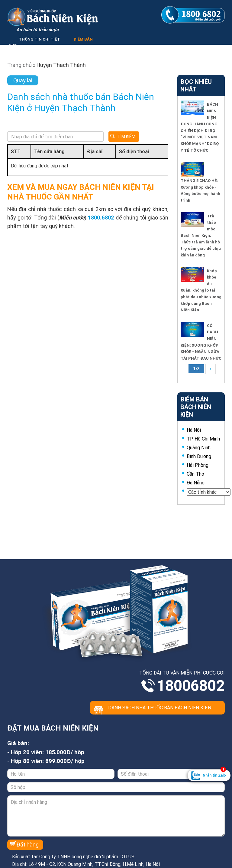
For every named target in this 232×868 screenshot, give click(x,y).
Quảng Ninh (199, 447)
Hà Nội (194, 430)
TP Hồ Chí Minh (203, 439)
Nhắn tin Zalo (214, 774)
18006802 (191, 686)
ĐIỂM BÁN (83, 39)
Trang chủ (19, 65)
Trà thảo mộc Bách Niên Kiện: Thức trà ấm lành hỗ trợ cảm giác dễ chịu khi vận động (201, 236)
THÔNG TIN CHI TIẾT (39, 39)
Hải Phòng (198, 465)
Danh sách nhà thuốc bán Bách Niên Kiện (160, 708)
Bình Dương (199, 456)
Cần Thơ (195, 474)
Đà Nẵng (196, 483)
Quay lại (23, 80)
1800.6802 (101, 218)
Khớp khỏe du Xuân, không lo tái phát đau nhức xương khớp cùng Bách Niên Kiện (201, 290)
